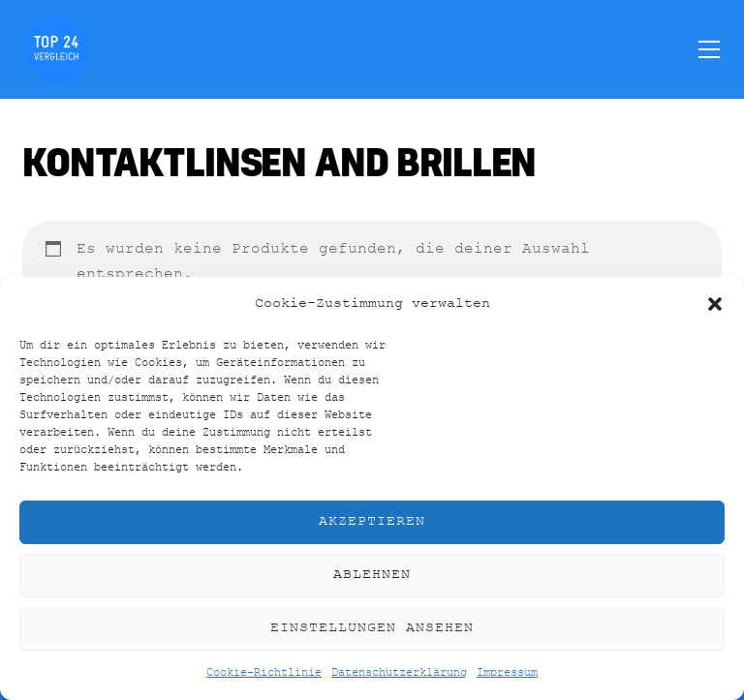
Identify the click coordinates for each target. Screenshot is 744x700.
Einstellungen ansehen (372, 628)
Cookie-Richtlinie (264, 673)
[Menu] (709, 48)
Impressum (507, 673)
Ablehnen (372, 575)
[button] (715, 304)
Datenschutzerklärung (399, 673)
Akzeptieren (372, 521)
